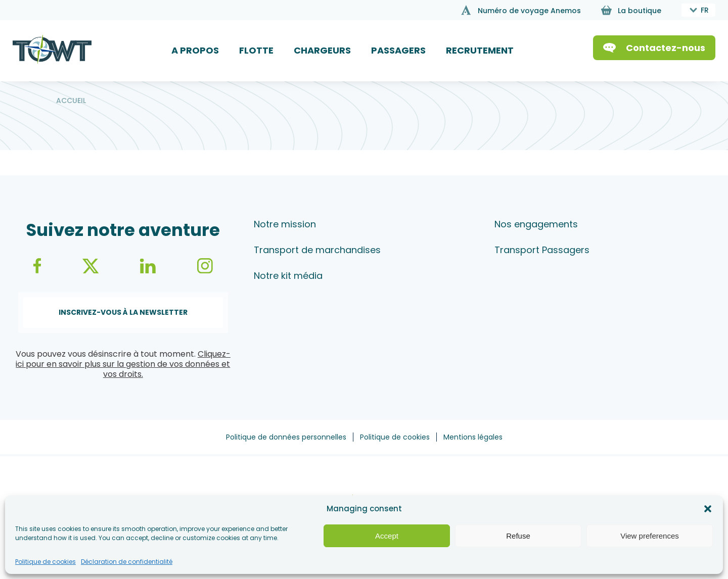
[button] (708, 509)
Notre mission (285, 224)
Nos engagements (536, 224)
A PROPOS (195, 50)
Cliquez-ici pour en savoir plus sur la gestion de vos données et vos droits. (123, 364)
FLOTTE (256, 50)
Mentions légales (473, 437)
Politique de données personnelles (286, 437)
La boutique (640, 11)
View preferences (650, 536)
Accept (387, 536)
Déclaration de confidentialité (127, 562)
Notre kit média (288, 276)
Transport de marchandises (317, 250)
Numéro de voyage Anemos (529, 11)
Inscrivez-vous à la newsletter (123, 312)
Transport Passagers (542, 250)
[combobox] (698, 10)
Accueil (71, 101)
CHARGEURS (322, 50)
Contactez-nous (666, 48)
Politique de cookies (45, 562)
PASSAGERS (398, 50)
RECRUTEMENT (480, 50)
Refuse (518, 536)
